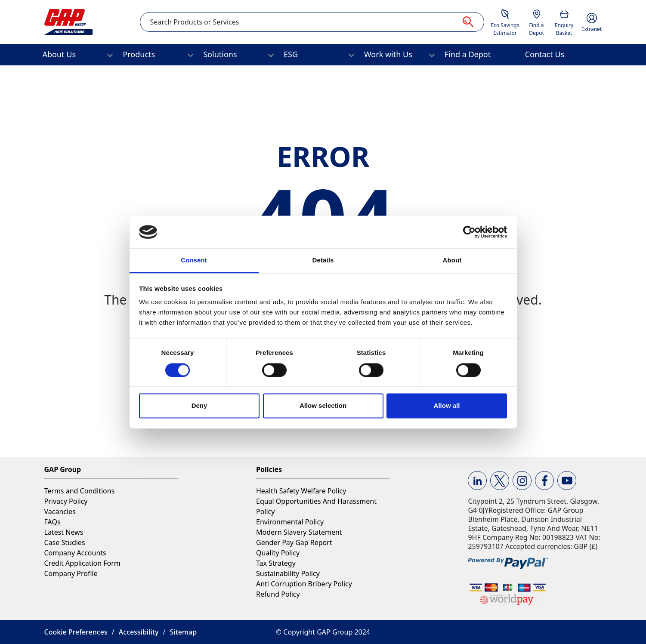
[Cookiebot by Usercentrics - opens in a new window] (469, 232)
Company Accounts (75, 553)
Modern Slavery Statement (299, 532)
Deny (199, 406)
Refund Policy (278, 594)
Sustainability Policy (288, 573)
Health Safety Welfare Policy (301, 491)
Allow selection (323, 406)
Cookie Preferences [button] (76, 632)
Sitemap (184, 632)
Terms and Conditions (80, 491)
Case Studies (65, 542)
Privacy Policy (66, 501)
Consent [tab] (194, 260)
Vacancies (60, 512)
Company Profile (71, 573)
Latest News (64, 532)
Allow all (447, 406)
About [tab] (452, 260)
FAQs (53, 522)
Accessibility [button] (139, 632)
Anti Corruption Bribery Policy (304, 584)
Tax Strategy (276, 563)
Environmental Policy (290, 522)
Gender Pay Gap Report (294, 542)
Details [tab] (323, 260)
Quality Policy (278, 553)
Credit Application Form (82, 563)
